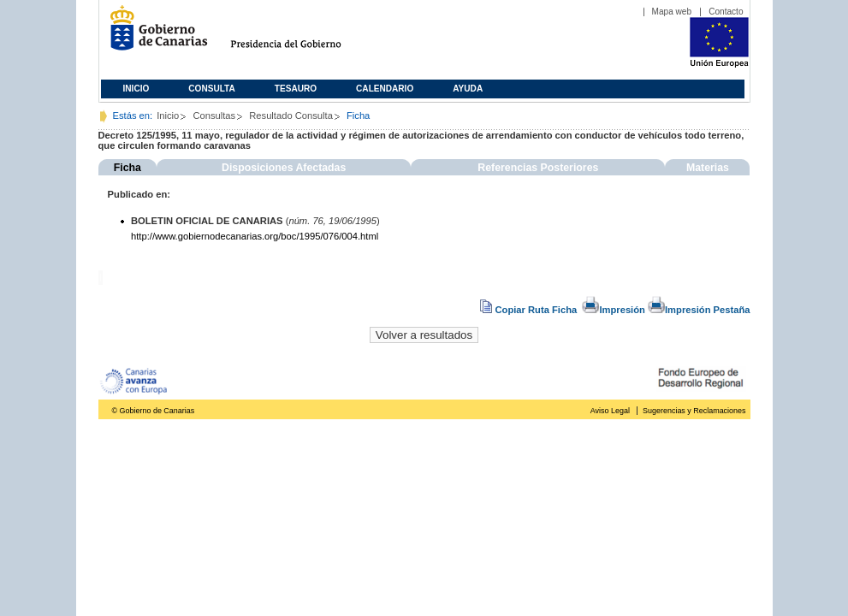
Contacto (726, 12)
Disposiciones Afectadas (284, 168)
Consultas (214, 115)
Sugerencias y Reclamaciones (694, 411)
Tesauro (296, 89)
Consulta (212, 89)
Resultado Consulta (291, 115)
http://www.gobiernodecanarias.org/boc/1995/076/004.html (255, 236)
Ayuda (468, 89)
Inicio (136, 89)
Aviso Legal (610, 411)
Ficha (127, 168)
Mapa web (672, 12)
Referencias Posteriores (538, 168)
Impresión (613, 310)
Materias (708, 168)
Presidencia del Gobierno (302, 35)
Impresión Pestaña (699, 310)
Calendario (385, 89)
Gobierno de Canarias (154, 35)
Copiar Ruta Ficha (530, 310)
